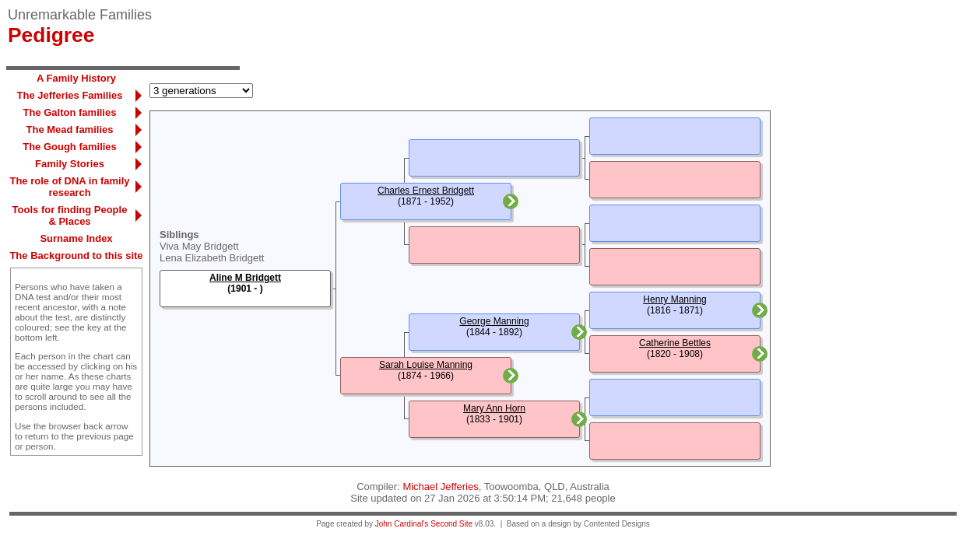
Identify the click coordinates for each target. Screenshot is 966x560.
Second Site (451, 524)
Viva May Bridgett (199, 246)
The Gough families (70, 147)
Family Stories (70, 164)
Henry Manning (674, 299)
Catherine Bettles (675, 343)
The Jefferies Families (70, 95)
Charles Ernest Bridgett (426, 191)
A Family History (76, 78)
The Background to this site (76, 255)
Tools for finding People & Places (70, 215)
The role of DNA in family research (69, 187)
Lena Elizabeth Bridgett (212, 258)
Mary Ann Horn (494, 408)
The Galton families (70, 112)
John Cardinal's (402, 524)
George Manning (494, 321)
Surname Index (76, 238)
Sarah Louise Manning (426, 365)
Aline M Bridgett (245, 278)
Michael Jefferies (440, 486)
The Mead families (70, 129)
